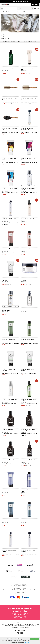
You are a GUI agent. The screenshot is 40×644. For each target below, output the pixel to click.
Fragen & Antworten (14, 624)
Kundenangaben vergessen (27, 624)
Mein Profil (5, 624)
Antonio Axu (23, 12)
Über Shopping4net (24, 627)
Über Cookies (15, 627)
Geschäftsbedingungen (24, 626)
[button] (38, 8)
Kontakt (37, 624)
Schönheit (10, 12)
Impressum (34, 626)
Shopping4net (4, 12)
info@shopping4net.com (20, 616)
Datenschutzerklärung (11, 626)
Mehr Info (27, 642)
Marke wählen (17, 12)
